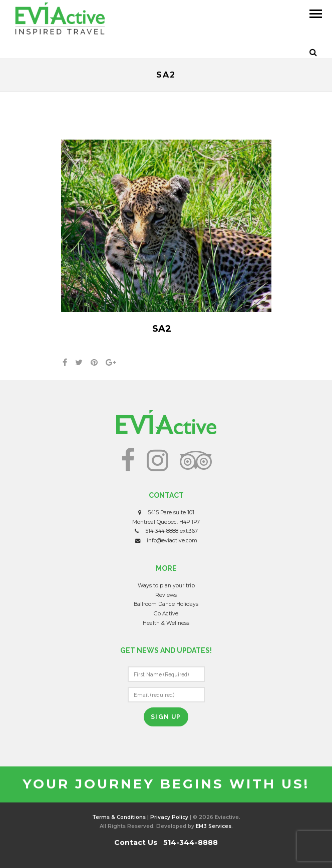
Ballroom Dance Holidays (166, 604)
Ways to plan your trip (166, 586)
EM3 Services (214, 826)
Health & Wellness (166, 623)
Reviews (166, 595)
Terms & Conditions (119, 817)
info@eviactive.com (172, 541)
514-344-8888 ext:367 (172, 531)
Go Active (166, 614)
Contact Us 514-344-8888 (166, 842)
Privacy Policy (169, 817)
